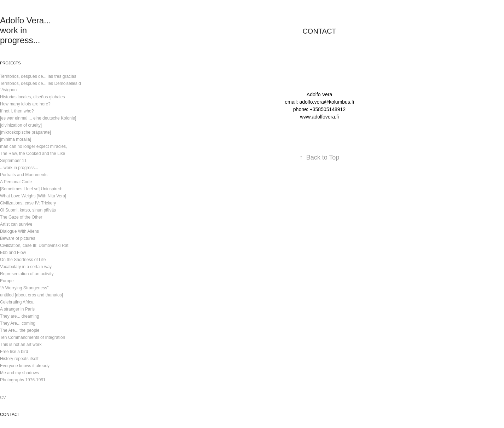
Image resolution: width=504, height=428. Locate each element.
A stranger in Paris (17, 309)
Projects (10, 63)
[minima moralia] (16, 139)
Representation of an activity (27, 274)
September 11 (13, 161)
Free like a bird (14, 352)
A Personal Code (16, 182)
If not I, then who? (17, 111)
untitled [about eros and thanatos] (31, 295)
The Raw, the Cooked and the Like (33, 154)
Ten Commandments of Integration (33, 337)
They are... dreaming (20, 316)
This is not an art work (21, 345)
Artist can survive (16, 224)
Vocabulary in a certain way (26, 267)
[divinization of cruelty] (21, 125)
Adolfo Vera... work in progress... (27, 30)
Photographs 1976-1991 (23, 380)
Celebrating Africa (17, 302)
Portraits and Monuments (24, 175)
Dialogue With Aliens (19, 231)
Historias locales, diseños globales (32, 97)
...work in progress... (19, 168)
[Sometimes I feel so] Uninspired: (31, 189)
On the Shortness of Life (23, 260)
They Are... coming (18, 323)
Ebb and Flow (13, 253)
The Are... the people (20, 330)
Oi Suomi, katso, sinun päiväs (28, 210)
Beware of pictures (18, 238)
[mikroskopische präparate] (25, 132)
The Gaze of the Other (21, 217)
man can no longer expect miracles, (33, 146)
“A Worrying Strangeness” (24, 288)
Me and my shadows (19, 373)
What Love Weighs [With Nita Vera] (33, 196)
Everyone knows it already (25, 366)
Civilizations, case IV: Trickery (28, 203)
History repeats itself (19, 359)
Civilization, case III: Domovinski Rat (34, 245)
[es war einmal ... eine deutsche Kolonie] (38, 118)
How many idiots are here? (25, 104)
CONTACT (10, 415)
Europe (7, 281)
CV (3, 398)
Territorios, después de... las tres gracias (38, 76)
